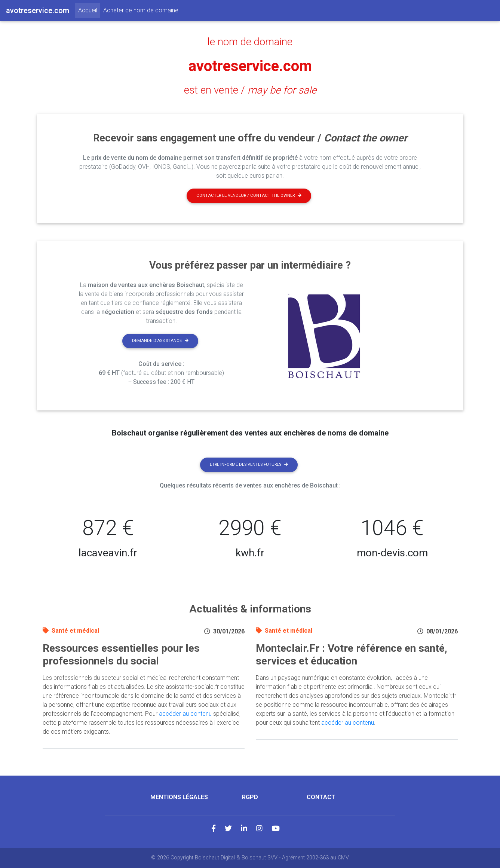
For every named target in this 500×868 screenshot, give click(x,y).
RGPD (250, 797)
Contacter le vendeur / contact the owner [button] (249, 195)
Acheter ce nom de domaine (141, 10)
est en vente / (250, 90)
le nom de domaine (250, 42)
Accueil (89, 10)
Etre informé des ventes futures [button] (249, 464)
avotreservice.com (250, 66)
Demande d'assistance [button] (160, 341)
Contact (321, 797)
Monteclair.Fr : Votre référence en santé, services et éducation (352, 655)
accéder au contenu (185, 714)
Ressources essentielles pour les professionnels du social (121, 655)
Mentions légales (179, 797)
